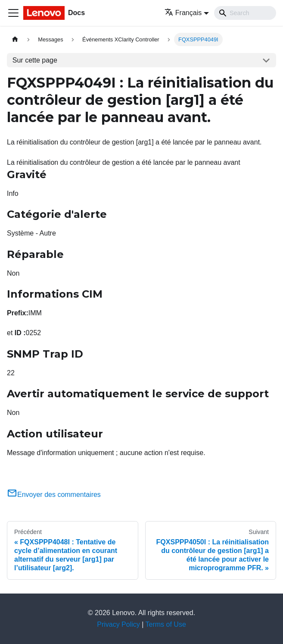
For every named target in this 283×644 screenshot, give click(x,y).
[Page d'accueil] (15, 39)
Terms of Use (166, 624)
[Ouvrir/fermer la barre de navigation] (13, 13)
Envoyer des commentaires (54, 495)
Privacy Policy (118, 624)
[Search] (245, 13)
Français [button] (183, 13)
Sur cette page (35, 60)
